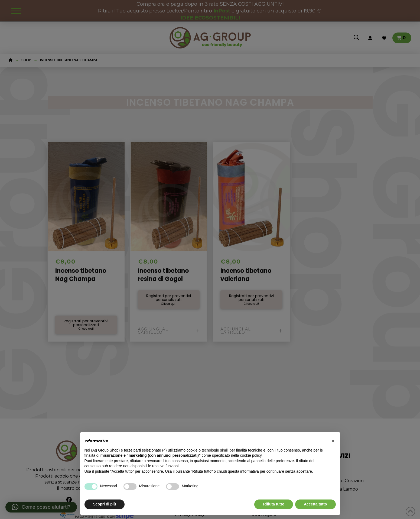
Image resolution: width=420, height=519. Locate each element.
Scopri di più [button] (105, 504)
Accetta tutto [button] (315, 504)
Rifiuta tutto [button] (274, 504)
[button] (333, 441)
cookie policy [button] (251, 455)
